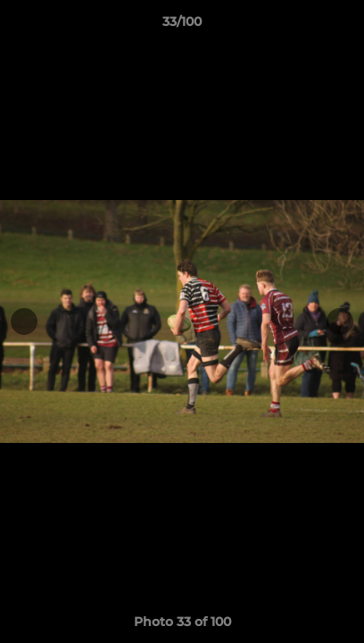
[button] (343, 26)
